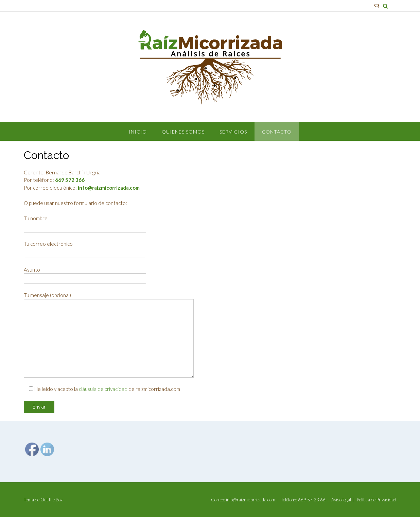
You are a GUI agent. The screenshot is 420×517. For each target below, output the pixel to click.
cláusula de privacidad (103, 389)
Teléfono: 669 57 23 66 (303, 500)
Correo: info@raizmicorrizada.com (243, 500)
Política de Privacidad (377, 500)
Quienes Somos (183, 132)
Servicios (233, 132)
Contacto (277, 132)
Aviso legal (341, 500)
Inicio (138, 132)
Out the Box (51, 500)
